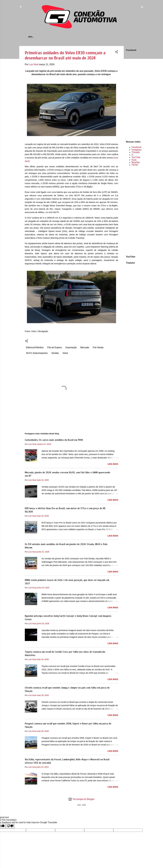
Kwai (134, 160)
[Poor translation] (10, 827)
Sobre (101, 37)
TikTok (135, 165)
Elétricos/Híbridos (35, 348)
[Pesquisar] (142, 8)
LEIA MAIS (113, 464)
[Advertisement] (135, 211)
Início (35, 37)
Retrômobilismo (73, 37)
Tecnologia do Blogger (81, 800)
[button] (116, 53)
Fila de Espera (54, 348)
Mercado (85, 348)
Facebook (137, 148)
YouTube (136, 158)
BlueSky (136, 163)
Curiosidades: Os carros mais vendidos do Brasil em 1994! (54, 441)
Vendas (55, 354)
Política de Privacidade (119, 37)
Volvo (65, 354)
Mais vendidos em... (51, 37)
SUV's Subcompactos (37, 354)
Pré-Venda (98, 348)
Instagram (137, 150)
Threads (136, 153)
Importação (71, 348)
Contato (89, 37)
